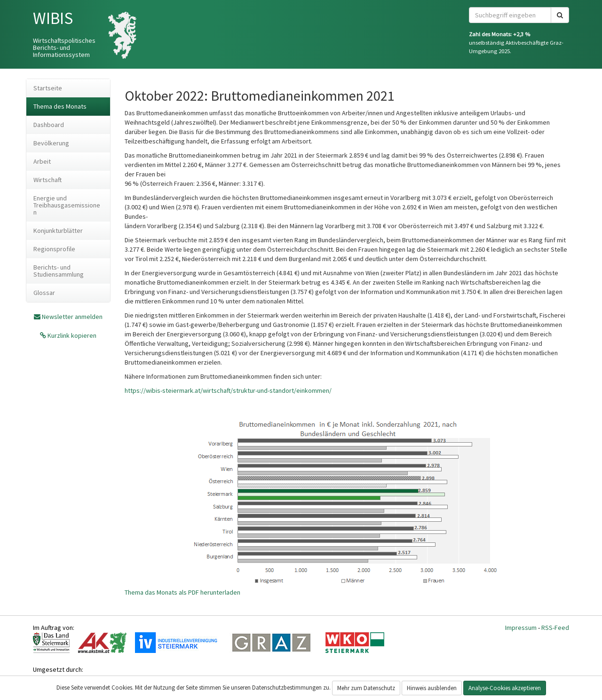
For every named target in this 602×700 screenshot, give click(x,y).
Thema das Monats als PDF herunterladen (182, 592)
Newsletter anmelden (72, 317)
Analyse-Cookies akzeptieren (505, 688)
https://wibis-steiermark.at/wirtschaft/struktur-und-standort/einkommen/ (228, 390)
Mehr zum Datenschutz (366, 688)
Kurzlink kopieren (71, 335)
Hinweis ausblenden (432, 688)
